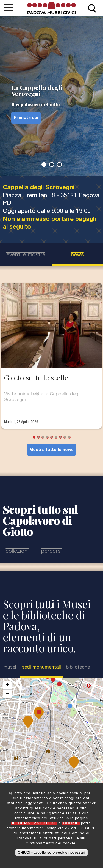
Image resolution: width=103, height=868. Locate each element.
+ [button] (8, 686)
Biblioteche (78, 668)
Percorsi (51, 552)
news (77, 255)
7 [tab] (60, 437)
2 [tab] (52, 165)
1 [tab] (44, 165)
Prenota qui (26, 118)
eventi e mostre (26, 255)
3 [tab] (59, 165)
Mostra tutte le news (51, 450)
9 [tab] (69, 437)
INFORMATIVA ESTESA (34, 824)
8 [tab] (65, 437)
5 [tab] (52, 437)
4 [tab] (47, 437)
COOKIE (71, 824)
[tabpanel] (51, 96)
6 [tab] (56, 437)
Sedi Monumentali (41, 667)
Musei (10, 668)
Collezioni (17, 552)
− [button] (8, 694)
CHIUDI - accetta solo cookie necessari (52, 852)
